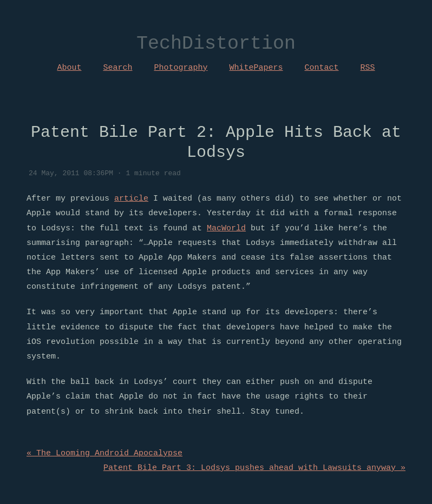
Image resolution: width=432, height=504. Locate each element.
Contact (322, 68)
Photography (181, 68)
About (69, 68)
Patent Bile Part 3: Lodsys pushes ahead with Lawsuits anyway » (254, 468)
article (131, 198)
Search (117, 68)
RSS (368, 68)
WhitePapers (256, 68)
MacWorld (226, 228)
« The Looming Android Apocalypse (104, 453)
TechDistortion (216, 44)
